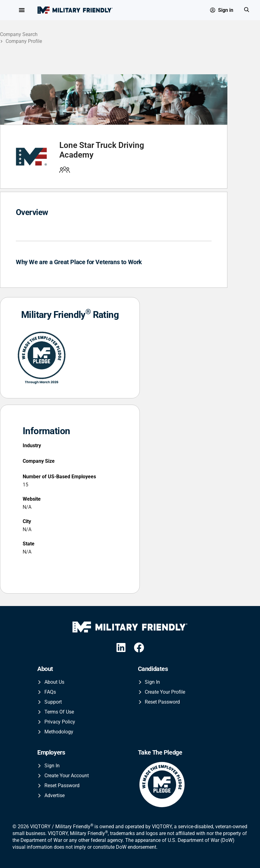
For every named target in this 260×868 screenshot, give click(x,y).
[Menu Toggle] (22, 10)
